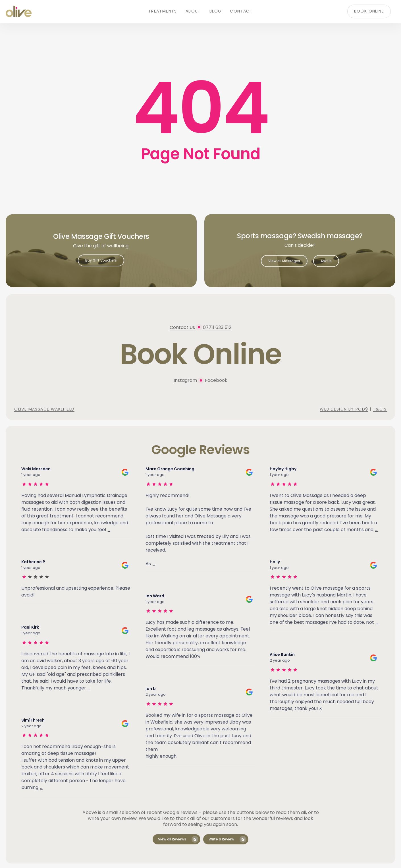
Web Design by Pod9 (344, 409)
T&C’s (380, 409)
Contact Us (182, 327)
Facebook (216, 380)
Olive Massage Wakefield (44, 409)
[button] (101, 260)
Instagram (185, 380)
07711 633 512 (217, 327)
